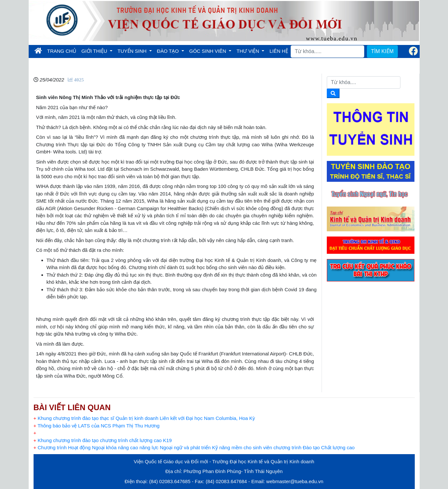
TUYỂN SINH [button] (133, 51)
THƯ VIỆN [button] (248, 51)
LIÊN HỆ (279, 51)
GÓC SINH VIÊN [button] (209, 51)
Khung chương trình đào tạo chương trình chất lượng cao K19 (103, 440)
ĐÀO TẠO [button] (169, 51)
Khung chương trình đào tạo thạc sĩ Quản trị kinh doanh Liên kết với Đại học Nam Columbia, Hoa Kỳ (144, 418)
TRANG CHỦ (63, 50)
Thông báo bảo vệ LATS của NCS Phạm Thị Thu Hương (97, 426)
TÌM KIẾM (382, 51)
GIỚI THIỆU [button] (95, 51)
